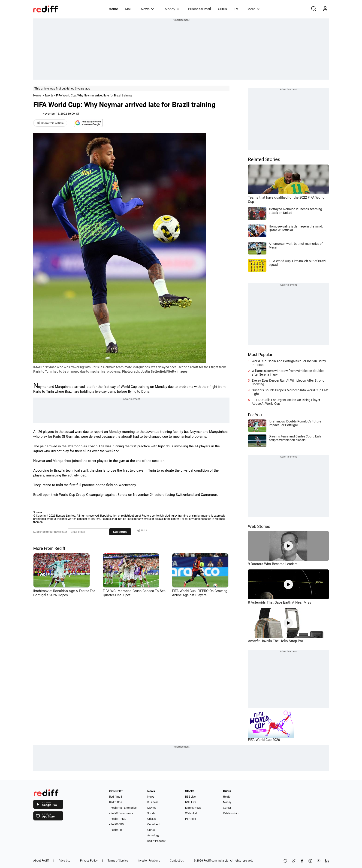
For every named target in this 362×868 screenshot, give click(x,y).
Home (113, 9)
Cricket (152, 819)
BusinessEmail (200, 9)
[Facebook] (302, 861)
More (253, 9)
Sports (49, 95)
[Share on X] (294, 861)
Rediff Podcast (156, 841)
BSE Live (190, 797)
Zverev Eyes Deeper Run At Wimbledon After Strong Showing (288, 382)
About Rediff (41, 861)
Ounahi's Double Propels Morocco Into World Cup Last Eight (290, 392)
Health (227, 797)
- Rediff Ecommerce (121, 813)
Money (172, 9)
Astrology (153, 835)
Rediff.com (210, 861)
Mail (128, 9)
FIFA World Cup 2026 (264, 740)
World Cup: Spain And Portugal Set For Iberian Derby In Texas (289, 363)
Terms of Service (118, 861)
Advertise (64, 861)
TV (236, 9)
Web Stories (259, 526)
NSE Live (191, 802)
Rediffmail (116, 797)
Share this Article (50, 123)
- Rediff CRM (117, 824)
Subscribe (120, 532)
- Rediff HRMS (118, 819)
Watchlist (191, 813)
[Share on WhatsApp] (285, 861)
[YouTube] (319, 861)
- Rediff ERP (116, 830)
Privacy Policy (89, 861)
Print (142, 530)
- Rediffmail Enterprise (123, 808)
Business (153, 802)
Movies (152, 808)
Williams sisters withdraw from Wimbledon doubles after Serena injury (288, 373)
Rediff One (116, 802)
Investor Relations (149, 861)
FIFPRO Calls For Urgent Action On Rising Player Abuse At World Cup (286, 402)
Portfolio (191, 819)
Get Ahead (154, 824)
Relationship (231, 813)
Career (227, 808)
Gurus (222, 9)
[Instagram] (310, 861)
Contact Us (177, 861)
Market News (193, 808)
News (147, 9)
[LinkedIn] (327, 861)
